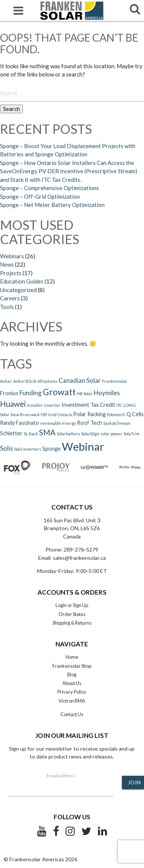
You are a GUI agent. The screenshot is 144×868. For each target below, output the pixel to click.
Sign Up (80, 605)
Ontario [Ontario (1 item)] (65, 415)
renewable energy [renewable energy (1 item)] (58, 423)
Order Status (72, 614)
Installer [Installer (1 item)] (35, 405)
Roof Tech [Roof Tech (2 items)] (89, 423)
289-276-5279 (81, 549)
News (7, 264)
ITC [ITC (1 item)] (119, 405)
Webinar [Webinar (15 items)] (83, 446)
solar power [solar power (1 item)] (112, 434)
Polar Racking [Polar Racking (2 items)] (89, 414)
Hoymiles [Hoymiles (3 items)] (107, 393)
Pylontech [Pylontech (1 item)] (116, 415)
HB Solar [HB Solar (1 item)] (85, 394)
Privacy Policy (72, 692)
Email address (61, 776)
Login (61, 605)
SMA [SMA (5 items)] (47, 432)
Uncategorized (18, 290)
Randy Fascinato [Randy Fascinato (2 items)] (19, 423)
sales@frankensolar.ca (79, 558)
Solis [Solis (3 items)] (7, 448)
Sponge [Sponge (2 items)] (52, 449)
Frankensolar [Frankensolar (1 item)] (115, 381)
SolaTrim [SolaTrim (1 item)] (131, 434)
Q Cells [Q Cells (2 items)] (135, 414)
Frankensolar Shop (72, 666)
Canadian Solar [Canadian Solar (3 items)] (80, 380)
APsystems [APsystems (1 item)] (47, 381)
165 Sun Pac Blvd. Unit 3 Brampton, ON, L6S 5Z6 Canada (72, 528)
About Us (72, 683)
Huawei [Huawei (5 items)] (13, 404)
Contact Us (72, 714)
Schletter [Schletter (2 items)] (11, 433)
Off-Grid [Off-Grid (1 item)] (49, 415)
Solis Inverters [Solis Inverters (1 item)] (28, 449)
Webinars (12, 256)
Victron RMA (72, 701)
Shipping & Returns (72, 623)
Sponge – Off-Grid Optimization (40, 196)
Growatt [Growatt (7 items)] (59, 392)
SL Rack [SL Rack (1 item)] (31, 434)
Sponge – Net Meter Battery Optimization (52, 205)
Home (72, 657)
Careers (10, 298)
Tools (7, 307)
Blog (72, 675)
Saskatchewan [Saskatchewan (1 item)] (117, 423)
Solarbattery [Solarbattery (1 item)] (68, 434)
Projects (11, 273)
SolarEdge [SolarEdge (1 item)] (90, 434)
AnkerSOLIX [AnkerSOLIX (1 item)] (25, 381)
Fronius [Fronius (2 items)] (9, 393)
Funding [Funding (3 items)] (31, 393)
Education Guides (22, 281)
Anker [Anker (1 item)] (6, 381)
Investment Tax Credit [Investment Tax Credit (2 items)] (88, 405)
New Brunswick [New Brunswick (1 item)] (25, 415)
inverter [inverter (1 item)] (52, 405)
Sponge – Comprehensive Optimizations (49, 188)
